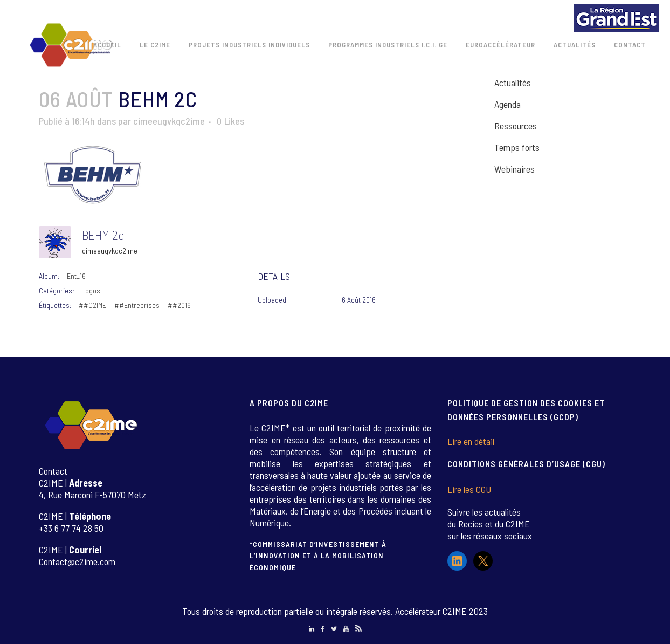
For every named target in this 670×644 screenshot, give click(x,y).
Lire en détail (471, 441)
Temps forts (517, 147)
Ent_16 (76, 276)
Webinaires (514, 169)
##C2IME (92, 305)
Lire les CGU (469, 489)
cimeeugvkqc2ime (169, 121)
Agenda (507, 104)
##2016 (179, 305)
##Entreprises (137, 305)
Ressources (516, 126)
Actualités (513, 83)
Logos (91, 290)
